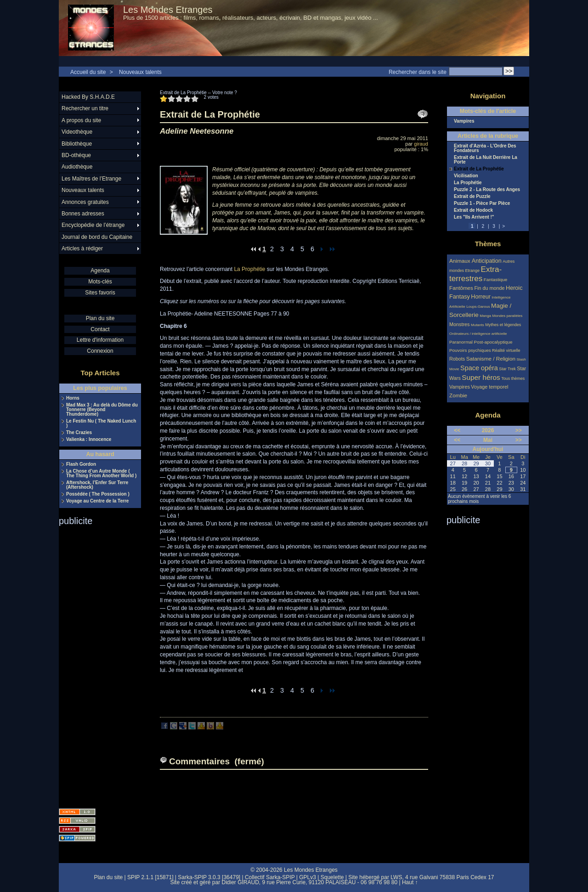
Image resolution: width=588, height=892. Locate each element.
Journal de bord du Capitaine (97, 237)
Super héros (481, 377)
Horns (73, 398)
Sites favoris (100, 293)
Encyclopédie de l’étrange (93, 225)
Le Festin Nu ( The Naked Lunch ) (101, 423)
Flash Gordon (81, 464)
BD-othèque (76, 155)
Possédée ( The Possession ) (98, 494)
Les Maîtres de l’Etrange (91, 179)
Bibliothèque (77, 144)
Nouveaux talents (140, 72)
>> (519, 430)
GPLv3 (308, 877)
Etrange (473, 271)
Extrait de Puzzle (472, 197)
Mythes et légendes (503, 325)
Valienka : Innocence (89, 440)
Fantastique (496, 279)
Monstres (459, 324)
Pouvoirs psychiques (470, 350)
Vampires (464, 121)
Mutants (478, 325)
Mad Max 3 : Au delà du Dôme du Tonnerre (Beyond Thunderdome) (102, 410)
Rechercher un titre (85, 108)
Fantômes (461, 288)
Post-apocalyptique (493, 342)
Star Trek (507, 369)
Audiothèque (77, 167)
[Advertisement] (96, 664)
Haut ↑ (410, 882)
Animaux (461, 261)
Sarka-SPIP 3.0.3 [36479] (209, 877)
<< (457, 430)
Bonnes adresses (83, 214)
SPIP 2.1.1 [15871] (150, 877)
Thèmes (488, 244)
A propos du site (81, 120)
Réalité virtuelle (506, 350)
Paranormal (461, 342)
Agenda (100, 271)
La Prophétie (249, 269)
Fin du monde (489, 288)
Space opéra (479, 368)
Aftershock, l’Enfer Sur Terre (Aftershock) (97, 485)
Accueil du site (88, 72)
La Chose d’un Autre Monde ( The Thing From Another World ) (101, 474)
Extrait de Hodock (473, 210)
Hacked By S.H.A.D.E (88, 97)
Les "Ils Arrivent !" (474, 217)
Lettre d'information (100, 340)
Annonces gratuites (85, 202)
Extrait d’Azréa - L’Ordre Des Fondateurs (485, 148)
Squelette (332, 877)
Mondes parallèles (508, 316)
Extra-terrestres (475, 274)
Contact (100, 329)
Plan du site (100, 318)
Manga (485, 316)
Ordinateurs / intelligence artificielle (478, 334)
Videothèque (77, 132)
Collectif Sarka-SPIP (270, 877)
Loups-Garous (478, 307)
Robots (457, 359)
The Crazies (79, 433)
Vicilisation (466, 176)
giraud (421, 144)
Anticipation (487, 261)
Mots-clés (100, 282)
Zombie (458, 395)
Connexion (100, 351)
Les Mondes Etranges (168, 10)
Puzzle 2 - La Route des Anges (487, 190)
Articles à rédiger (82, 248)
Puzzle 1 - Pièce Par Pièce (482, 203)
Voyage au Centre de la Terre (97, 501)
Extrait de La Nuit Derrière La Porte (486, 160)
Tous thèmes (513, 378)
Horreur (481, 297)
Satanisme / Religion (491, 358)
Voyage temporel (489, 387)
